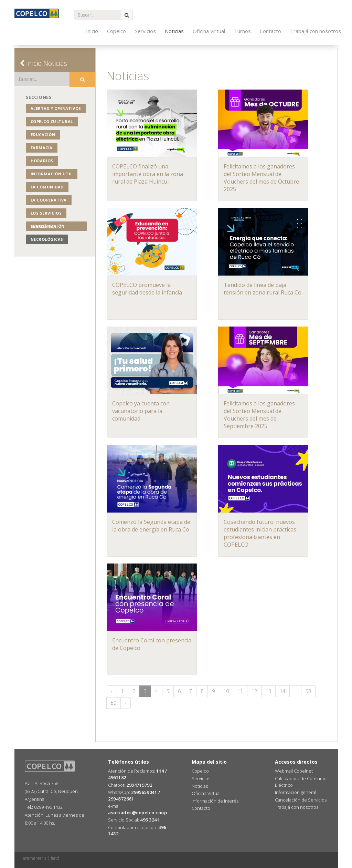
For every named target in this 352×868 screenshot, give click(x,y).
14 (282, 691)
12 (254, 691)
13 (268, 691)
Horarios (42, 161)
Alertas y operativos (56, 108)
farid (55, 858)
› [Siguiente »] (126, 703)
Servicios (145, 31)
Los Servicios (46, 213)
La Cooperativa (49, 200)
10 (226, 691)
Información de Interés (215, 801)
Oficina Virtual (209, 31)
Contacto (270, 31)
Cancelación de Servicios (301, 800)
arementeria (35, 858)
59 (114, 703)
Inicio (92, 31)
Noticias (174, 31)
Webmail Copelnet (294, 771)
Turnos (242, 31)
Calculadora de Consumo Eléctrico (301, 782)
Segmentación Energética (48, 226)
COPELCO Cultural (52, 121)
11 (240, 691)
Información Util (52, 174)
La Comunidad (47, 187)
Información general (296, 792)
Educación (43, 135)
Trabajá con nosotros (316, 31)
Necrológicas (47, 239)
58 (308, 691)
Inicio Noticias (43, 63)
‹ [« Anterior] (112, 691)
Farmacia (42, 148)
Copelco (116, 31)
